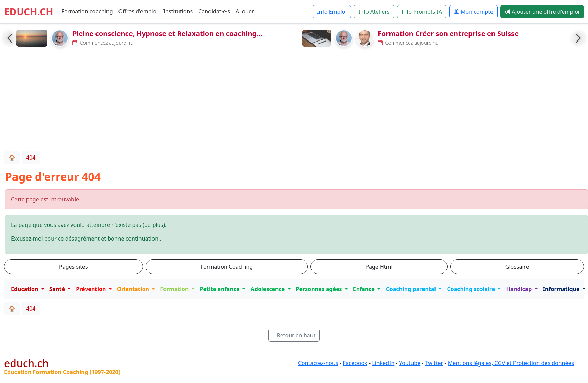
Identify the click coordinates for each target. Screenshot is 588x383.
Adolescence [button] (269, 289)
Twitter (434, 363)
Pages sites (73, 267)
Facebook (355, 363)
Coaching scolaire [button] (472, 289)
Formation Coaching (227, 267)
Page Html (379, 267)
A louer (245, 11)
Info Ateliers (374, 12)
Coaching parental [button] (411, 289)
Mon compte (473, 12)
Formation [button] (175, 289)
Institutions (178, 11)
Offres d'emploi (138, 11)
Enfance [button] (365, 289)
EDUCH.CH (29, 12)
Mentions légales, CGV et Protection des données (511, 363)
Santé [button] (58, 289)
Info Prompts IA (422, 12)
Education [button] (25, 289)
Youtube (410, 363)
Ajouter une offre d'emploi (542, 12)
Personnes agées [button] (320, 289)
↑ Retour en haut (294, 335)
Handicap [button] (519, 289)
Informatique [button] (562, 289)
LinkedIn (383, 363)
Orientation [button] (134, 289)
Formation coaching (87, 11)
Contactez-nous (318, 363)
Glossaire (517, 267)
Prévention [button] (92, 289)
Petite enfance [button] (220, 289)
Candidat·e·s (214, 11)
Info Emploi (332, 12)
